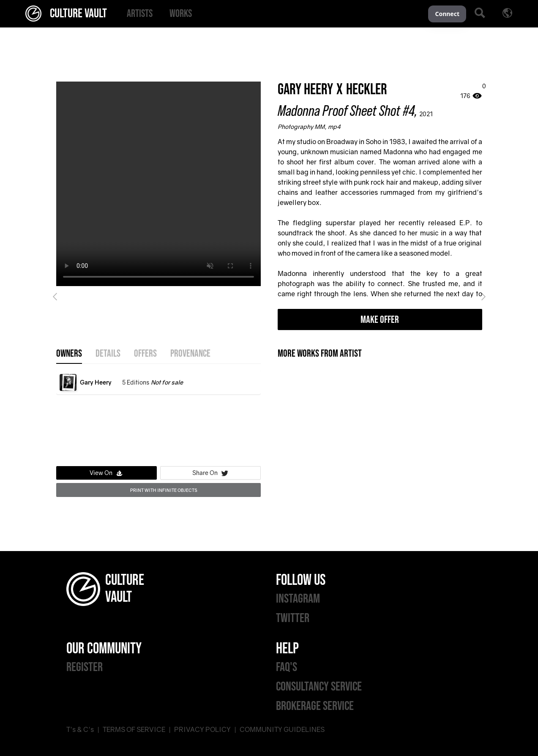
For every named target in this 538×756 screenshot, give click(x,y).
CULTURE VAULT (66, 14)
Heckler (367, 90)
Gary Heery (305, 90)
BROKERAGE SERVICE (315, 706)
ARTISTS (140, 14)
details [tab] (108, 354)
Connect (447, 14)
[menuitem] (140, 14)
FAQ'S (287, 667)
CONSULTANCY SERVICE (319, 687)
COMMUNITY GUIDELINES (282, 729)
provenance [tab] (190, 354)
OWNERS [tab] (69, 354)
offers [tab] (145, 354)
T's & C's (80, 729)
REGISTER (85, 667)
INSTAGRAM (298, 599)
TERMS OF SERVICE (134, 729)
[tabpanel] (158, 417)
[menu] (273, 14)
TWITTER (293, 618)
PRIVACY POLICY (202, 729)
